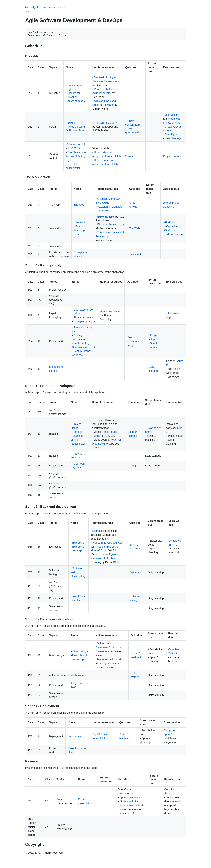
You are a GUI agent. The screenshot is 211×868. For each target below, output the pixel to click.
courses (51, 7)
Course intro (75, 85)
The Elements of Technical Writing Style (76, 156)
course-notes (64, 7)
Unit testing (79, 576)
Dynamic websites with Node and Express (105, 558)
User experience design (133, 341)
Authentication (80, 675)
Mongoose (103, 659)
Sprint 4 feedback (130, 797)
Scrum (71, 123)
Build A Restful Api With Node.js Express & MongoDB (106, 547)
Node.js (177, 138)
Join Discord (172, 115)
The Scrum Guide (106, 123)
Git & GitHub (75, 148)
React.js (77, 432)
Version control (76, 144)
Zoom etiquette (76, 101)
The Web (79, 205)
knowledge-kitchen (35, 7)
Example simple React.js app (78, 440)
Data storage (80, 651)
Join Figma (171, 134)
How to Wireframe (111, 312)
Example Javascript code (80, 230)
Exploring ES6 (105, 217)
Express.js (78, 543)
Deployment (75, 736)
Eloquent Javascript (109, 224)
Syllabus (72, 89)
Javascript (81, 223)
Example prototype (85, 321)
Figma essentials (83, 317)
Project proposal (173, 156)
